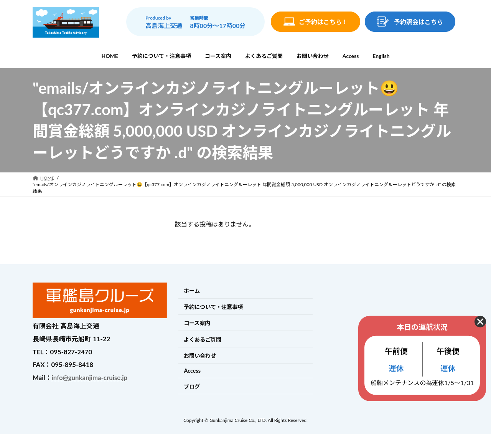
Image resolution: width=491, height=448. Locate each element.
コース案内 (197, 323)
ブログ (192, 386)
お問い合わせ (200, 356)
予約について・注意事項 (213, 307)
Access (192, 371)
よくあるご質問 (203, 340)
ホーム (192, 291)
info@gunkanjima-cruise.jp (90, 378)
